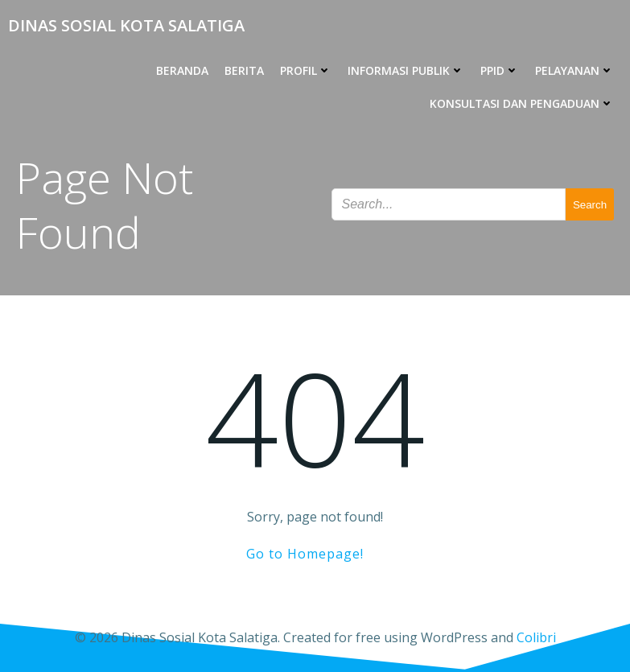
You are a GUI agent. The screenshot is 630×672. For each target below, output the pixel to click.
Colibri (536, 637)
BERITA (244, 70)
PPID (500, 70)
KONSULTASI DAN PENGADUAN (522, 103)
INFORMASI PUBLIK (406, 70)
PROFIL (306, 70)
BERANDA (182, 70)
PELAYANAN (574, 70)
